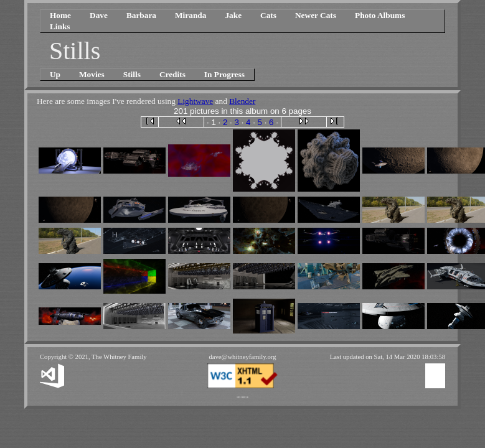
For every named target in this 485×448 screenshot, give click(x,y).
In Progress (224, 74)
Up (55, 74)
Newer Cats (316, 15)
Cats (268, 15)
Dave (99, 15)
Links (60, 26)
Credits (172, 74)
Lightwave (195, 101)
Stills (132, 74)
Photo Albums (380, 15)
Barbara (141, 15)
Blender (242, 101)
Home (60, 15)
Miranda (191, 15)
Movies (92, 74)
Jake (233, 15)
